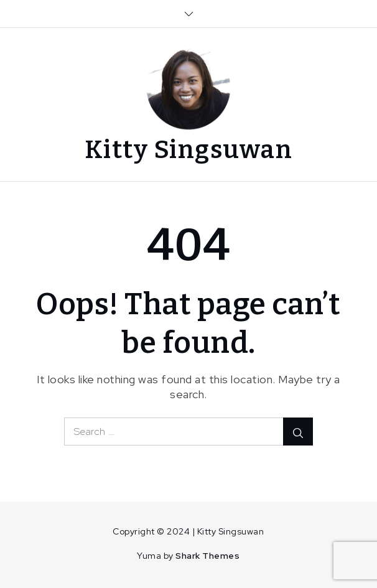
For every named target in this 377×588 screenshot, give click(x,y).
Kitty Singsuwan (189, 150)
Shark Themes (207, 556)
